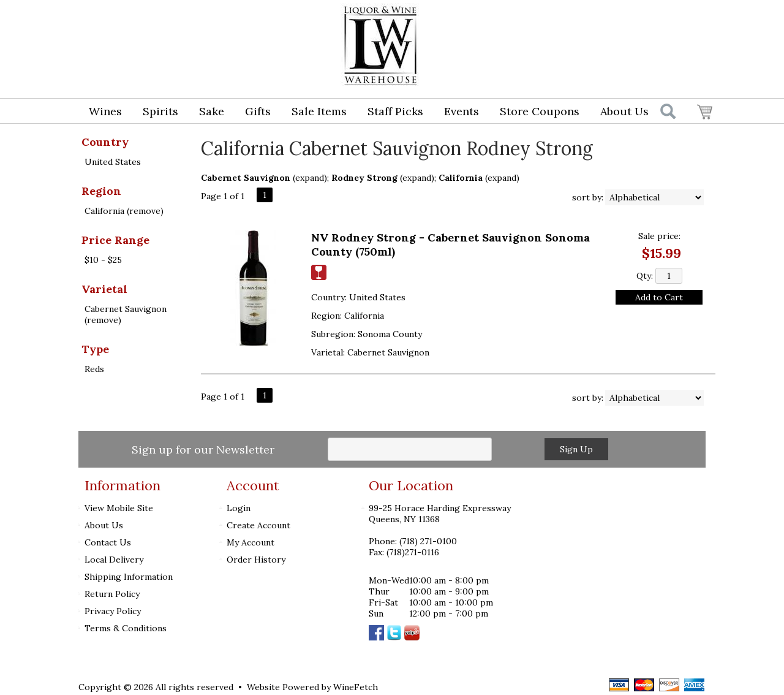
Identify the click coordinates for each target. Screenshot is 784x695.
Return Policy (112, 594)
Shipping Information (129, 577)
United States (113, 162)
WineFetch (356, 687)
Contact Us (108, 542)
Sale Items (319, 111)
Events (462, 111)
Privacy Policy (113, 611)
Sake (212, 111)
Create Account (258, 525)
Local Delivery (114, 560)
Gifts (254, 112)
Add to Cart (659, 297)
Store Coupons (540, 111)
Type (95, 349)
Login (616, 22)
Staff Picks (395, 111)
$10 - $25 (103, 260)
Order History (256, 560)
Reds (94, 369)
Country (105, 142)
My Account (251, 542)
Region (101, 191)
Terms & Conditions (126, 628)
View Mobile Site (119, 508)
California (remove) (124, 211)
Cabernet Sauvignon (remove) (126, 314)
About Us (620, 112)
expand (310, 178)
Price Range (115, 240)
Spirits (156, 112)
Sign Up (576, 449)
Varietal (104, 289)
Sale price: (659, 236)
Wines (101, 112)
